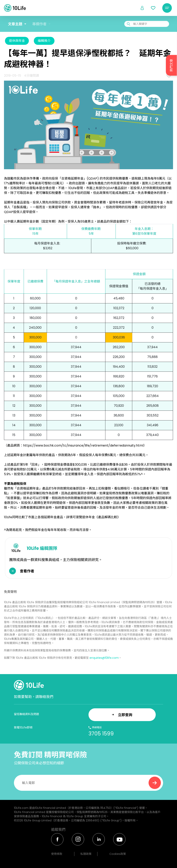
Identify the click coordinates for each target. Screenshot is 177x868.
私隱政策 (86, 854)
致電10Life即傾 (23, 727)
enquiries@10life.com (104, 658)
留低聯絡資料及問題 (26, 714)
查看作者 (27, 571)
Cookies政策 (118, 854)
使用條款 (57, 854)
